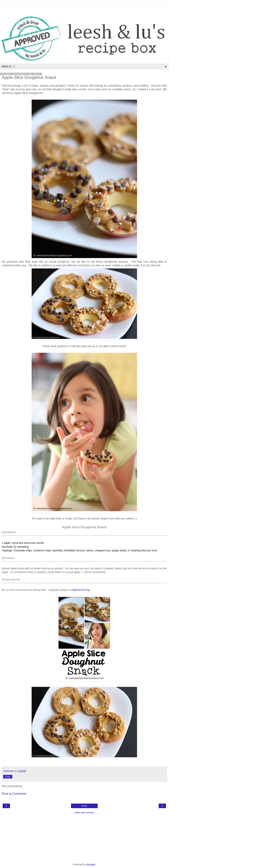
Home (84, 806)
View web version (84, 813)
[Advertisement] (84, 10)
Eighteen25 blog (81, 590)
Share (8, 777)
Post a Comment (14, 794)
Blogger (91, 864)
